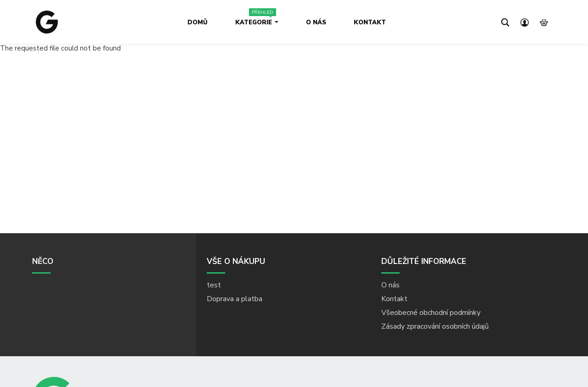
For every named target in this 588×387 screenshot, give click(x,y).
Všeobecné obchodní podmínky (431, 313)
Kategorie (257, 22)
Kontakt (370, 22)
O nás (316, 22)
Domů (198, 22)
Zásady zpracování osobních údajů (435, 326)
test (214, 285)
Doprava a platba (235, 299)
